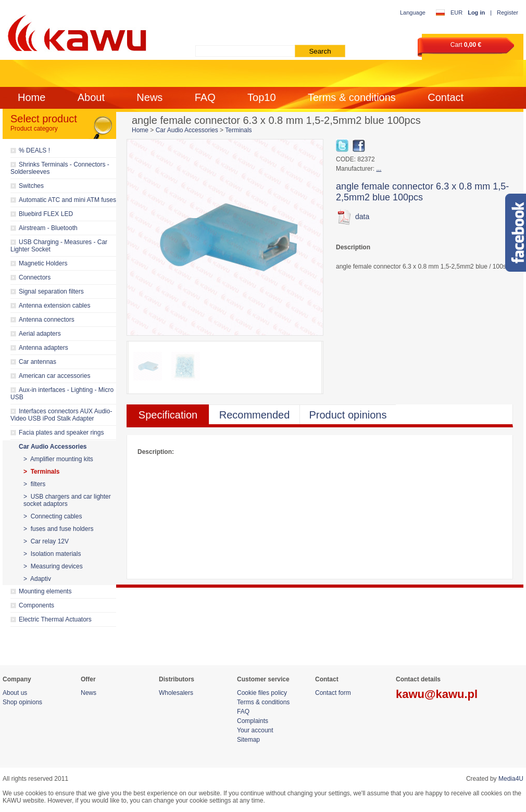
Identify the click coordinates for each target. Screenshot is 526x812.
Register (508, 12)
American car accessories (54, 376)
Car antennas (37, 362)
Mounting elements (45, 591)
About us (15, 693)
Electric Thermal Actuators (55, 619)
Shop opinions (22, 702)
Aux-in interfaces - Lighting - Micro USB (62, 394)
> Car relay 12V (46, 541)
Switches (31, 186)
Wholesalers (176, 693)
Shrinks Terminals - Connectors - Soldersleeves (60, 168)
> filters (34, 484)
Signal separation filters (51, 291)
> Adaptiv (37, 579)
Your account (255, 730)
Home (32, 97)
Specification (168, 415)
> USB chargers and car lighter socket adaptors (67, 500)
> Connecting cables (53, 516)
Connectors (35, 277)
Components (36, 605)
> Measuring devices (53, 566)
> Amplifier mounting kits (58, 459)
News (149, 97)
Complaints (253, 721)
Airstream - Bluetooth (48, 228)
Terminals (238, 130)
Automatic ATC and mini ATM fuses (67, 200)
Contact (446, 97)
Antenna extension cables (54, 306)
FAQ (205, 97)
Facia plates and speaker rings (61, 433)
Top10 (262, 97)
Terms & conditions (352, 97)
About (91, 97)
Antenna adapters (43, 348)
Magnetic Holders (43, 263)
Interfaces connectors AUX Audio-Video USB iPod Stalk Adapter (61, 415)
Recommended (255, 415)
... (379, 169)
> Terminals (41, 472)
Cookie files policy (262, 693)
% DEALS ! (34, 150)
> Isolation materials (52, 554)
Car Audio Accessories (53, 447)
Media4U (511, 779)
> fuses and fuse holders (58, 529)
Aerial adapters (40, 334)
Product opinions (348, 415)
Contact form (333, 693)
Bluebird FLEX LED (46, 214)
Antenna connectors (47, 320)
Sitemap (248, 740)
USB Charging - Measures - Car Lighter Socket (59, 246)
